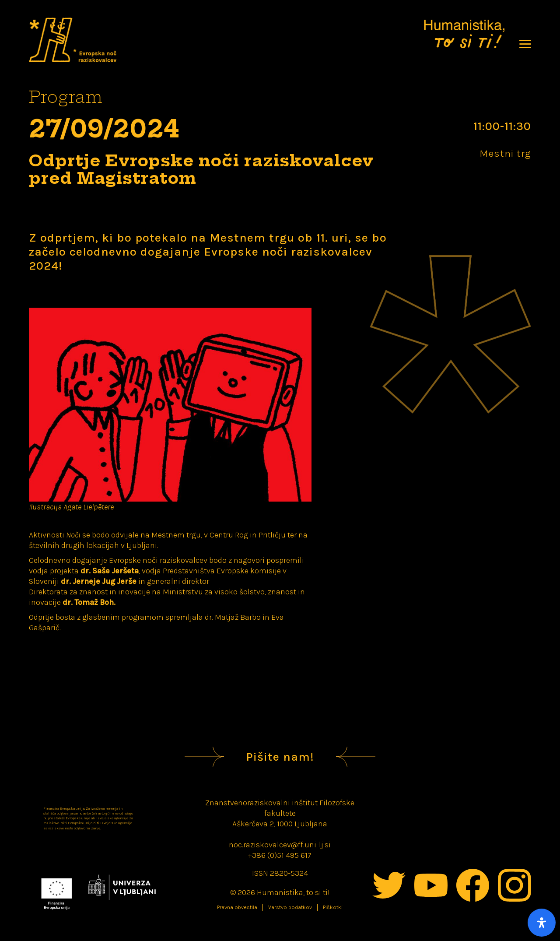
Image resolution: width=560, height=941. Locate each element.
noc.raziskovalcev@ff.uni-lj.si (280, 845)
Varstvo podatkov (290, 907)
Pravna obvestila (237, 907)
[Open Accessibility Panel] (542, 923)
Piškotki (333, 907)
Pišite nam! (280, 757)
